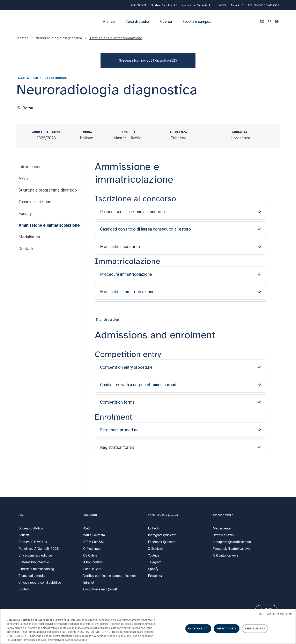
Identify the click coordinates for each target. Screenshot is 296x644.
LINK (21, 520)
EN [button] (277, 22)
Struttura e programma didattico (48, 194)
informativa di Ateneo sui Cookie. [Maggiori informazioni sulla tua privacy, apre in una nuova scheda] (68, 640)
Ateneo (109, 21)
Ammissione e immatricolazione (49, 230)
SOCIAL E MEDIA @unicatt (163, 520)
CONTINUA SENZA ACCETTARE (276, 614)
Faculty (25, 218)
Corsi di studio (137, 21)
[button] (262, 22)
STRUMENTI (90, 520)
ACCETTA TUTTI (198, 629)
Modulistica (29, 241)
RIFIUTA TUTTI (227, 629)
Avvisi (24, 183)
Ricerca (166, 21)
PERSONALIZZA (255, 629)
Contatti (26, 253)
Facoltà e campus (197, 21)
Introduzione (30, 171)
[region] (148, 626)
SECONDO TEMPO (223, 520)
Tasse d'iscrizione (35, 206)
